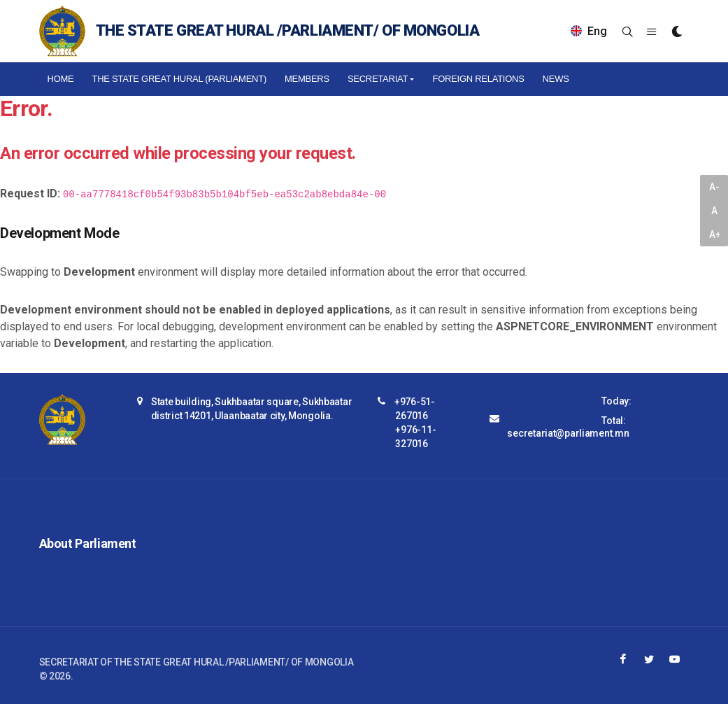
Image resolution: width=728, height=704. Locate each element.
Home (61, 79)
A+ (715, 234)
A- (714, 187)
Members (307, 79)
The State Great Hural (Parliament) (179, 79)
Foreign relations (478, 79)
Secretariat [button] (378, 79)
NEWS (556, 79)
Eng (589, 31)
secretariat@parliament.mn (568, 433)
